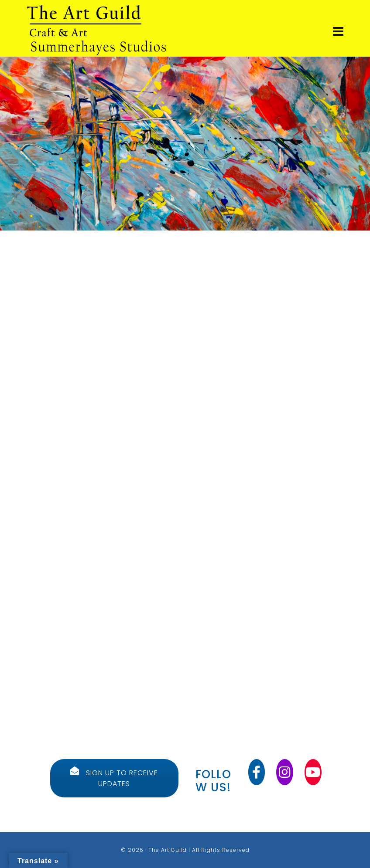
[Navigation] (338, 32)
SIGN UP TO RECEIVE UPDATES (114, 778)
